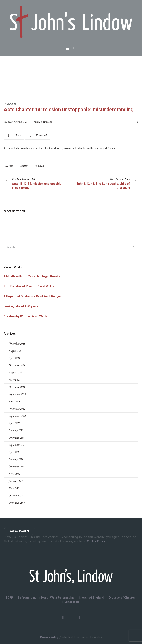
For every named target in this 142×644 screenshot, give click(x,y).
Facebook (9, 166)
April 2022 (14, 423)
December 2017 (17, 503)
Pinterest (39, 166)
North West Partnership (58, 597)
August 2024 (15, 373)
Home (40, 83)
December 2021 (17, 438)
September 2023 (17, 394)
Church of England (91, 597)
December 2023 (17, 387)
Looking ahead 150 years (21, 306)
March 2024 (15, 380)
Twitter (24, 166)
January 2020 (16, 481)
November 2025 (17, 344)
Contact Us (72, 602)
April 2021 (14, 452)
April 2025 (14, 358)
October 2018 (16, 496)
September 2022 (17, 416)
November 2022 (17, 409)
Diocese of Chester (122, 597)
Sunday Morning (43, 122)
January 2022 (16, 430)
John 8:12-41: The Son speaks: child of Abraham (103, 186)
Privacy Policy (49, 637)
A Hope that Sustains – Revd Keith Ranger (32, 296)
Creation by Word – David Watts (26, 316)
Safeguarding (27, 597)
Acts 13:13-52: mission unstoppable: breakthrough (37, 186)
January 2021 (16, 459)
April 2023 (14, 402)
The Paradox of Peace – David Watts (29, 286)
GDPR (9, 597)
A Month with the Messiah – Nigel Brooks (32, 276)
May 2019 (14, 488)
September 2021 (17, 445)
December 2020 (17, 467)
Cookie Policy (96, 541)
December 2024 (17, 365)
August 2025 (15, 351)
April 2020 (14, 474)
